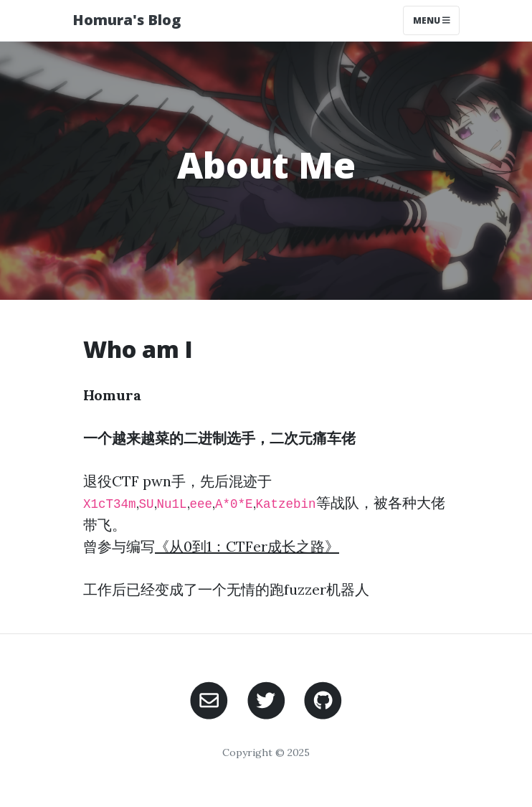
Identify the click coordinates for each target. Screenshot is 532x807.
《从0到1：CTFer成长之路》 (247, 546)
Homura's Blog (127, 20)
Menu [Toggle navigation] (432, 20)
